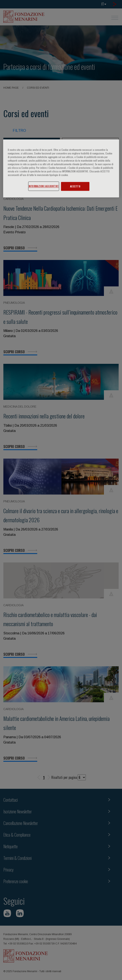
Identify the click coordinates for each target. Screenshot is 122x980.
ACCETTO (75, 186)
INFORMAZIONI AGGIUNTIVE (44, 186)
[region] (61, 168)
